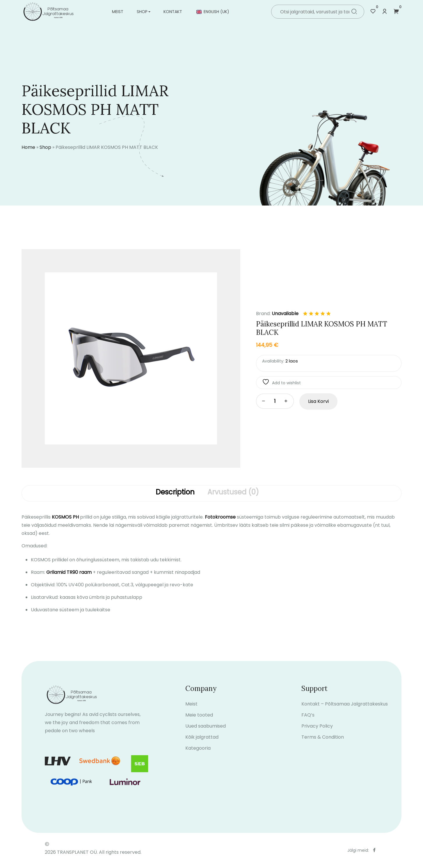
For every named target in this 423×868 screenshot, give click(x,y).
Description (175, 492)
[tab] (175, 493)
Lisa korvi (318, 401)
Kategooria (198, 754)
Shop (142, 12)
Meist (118, 12)
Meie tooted (199, 721)
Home (28, 147)
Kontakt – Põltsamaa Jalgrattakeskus (345, 710)
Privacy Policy (317, 732)
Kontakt (173, 12)
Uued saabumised (206, 732)
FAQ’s (308, 721)
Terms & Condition (323, 743)
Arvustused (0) (233, 492)
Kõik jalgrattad (202, 743)
